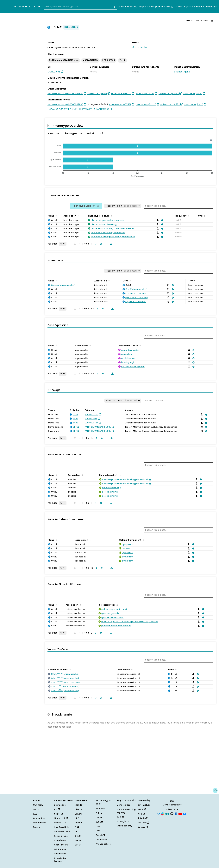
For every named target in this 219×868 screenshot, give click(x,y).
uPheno (79, 814)
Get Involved (144, 805)
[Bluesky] (185, 814)
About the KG (61, 845)
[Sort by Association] (78, 216)
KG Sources (60, 849)
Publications (40, 823)
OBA (77, 827)
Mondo (78, 805)
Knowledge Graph (137, 7)
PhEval (99, 813)
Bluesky (143, 827)
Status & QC (61, 823)
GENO (78, 836)
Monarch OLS (123, 805)
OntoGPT (100, 835)
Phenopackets (103, 844)
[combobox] (80, 7)
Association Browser (60, 860)
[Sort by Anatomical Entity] (139, 345)
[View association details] (162, 220)
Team (36, 809)
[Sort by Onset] (206, 216)
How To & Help (62, 827)
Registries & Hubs (193, 7)
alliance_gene (182, 72)
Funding (37, 827)
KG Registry (123, 821)
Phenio (78, 823)
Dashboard (60, 854)
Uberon (79, 809)
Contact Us (39, 818)
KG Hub (120, 817)
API (57, 809)
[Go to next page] (95, 244)
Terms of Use (61, 836)
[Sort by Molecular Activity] (120, 475)
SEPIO (78, 840)
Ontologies (154, 7)
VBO (77, 831)
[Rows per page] (63, 244)
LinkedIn (143, 818)
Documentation (62, 831)
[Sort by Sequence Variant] (69, 669)
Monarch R (61, 818)
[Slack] (163, 814)
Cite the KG (60, 840)
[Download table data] (110, 244)
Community (210, 7)
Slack (141, 809)
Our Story (38, 805)
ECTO (78, 845)
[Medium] (167, 814)
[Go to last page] (101, 244)
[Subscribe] (158, 814)
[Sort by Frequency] (188, 216)
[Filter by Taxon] (123, 206)
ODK (98, 831)
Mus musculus (139, 47)
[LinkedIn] (176, 814)
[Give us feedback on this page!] (215, 791)
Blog (141, 814)
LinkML (99, 818)
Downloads (60, 805)
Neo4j (58, 814)
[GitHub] (172, 814)
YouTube (143, 823)
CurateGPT (101, 840)
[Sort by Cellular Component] (143, 540)
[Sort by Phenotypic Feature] (111, 216)
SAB (35, 814)
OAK (98, 826)
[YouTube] (180, 814)
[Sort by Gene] (56, 216)
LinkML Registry (124, 826)
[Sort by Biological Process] (119, 605)
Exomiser (100, 809)
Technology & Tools (172, 7)
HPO (77, 818)
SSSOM (99, 822)
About (122, 7)
